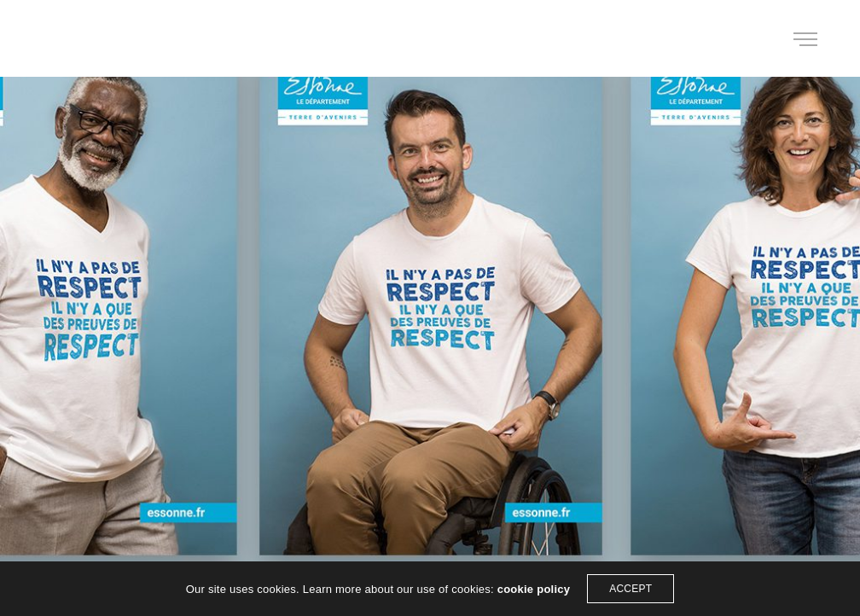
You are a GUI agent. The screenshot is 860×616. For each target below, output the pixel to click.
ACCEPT (630, 589)
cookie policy (534, 589)
